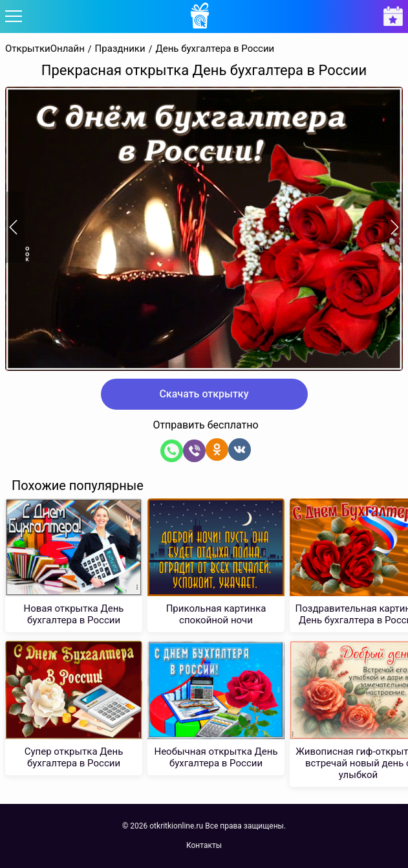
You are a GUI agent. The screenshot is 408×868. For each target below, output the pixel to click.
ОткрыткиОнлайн (45, 49)
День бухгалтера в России (215, 49)
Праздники (120, 49)
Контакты (204, 845)
